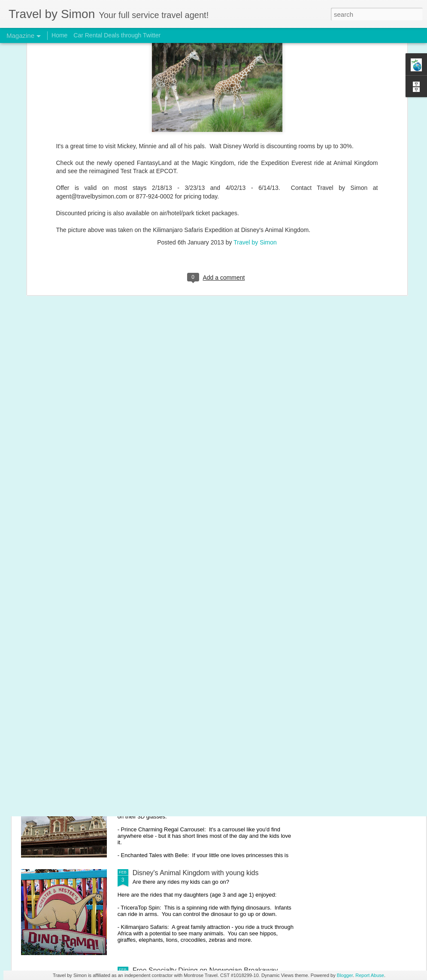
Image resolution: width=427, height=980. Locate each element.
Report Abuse (370, 975)
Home (59, 35)
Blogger (345, 975)
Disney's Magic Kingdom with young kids (195, 775)
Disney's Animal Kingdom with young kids (196, 873)
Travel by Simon (255, 160)
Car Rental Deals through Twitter (117, 35)
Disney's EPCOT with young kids (183, 678)
